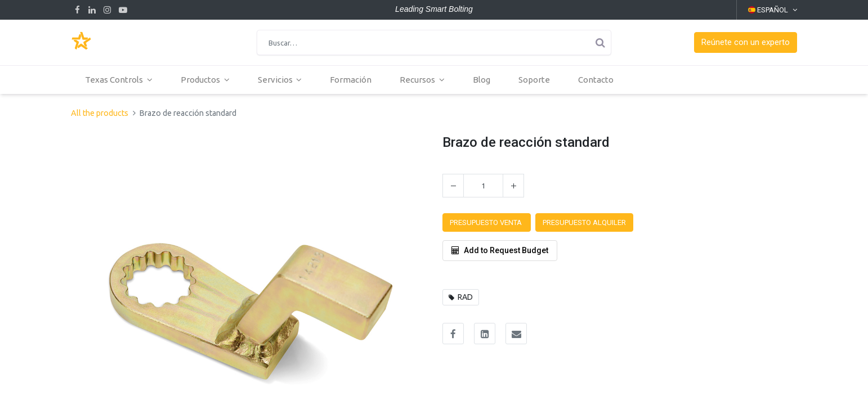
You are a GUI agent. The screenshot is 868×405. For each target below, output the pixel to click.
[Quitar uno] (453, 186)
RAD (465, 297)
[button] (746, 42)
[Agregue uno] (513, 186)
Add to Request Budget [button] (500, 250)
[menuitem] (351, 80)
